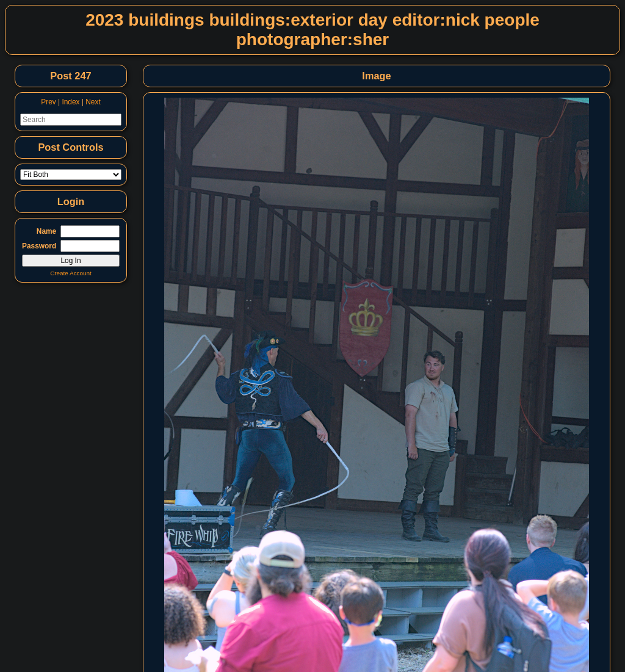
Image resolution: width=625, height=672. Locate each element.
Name (46, 231)
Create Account (71, 273)
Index (70, 102)
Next (93, 102)
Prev (48, 102)
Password (39, 246)
